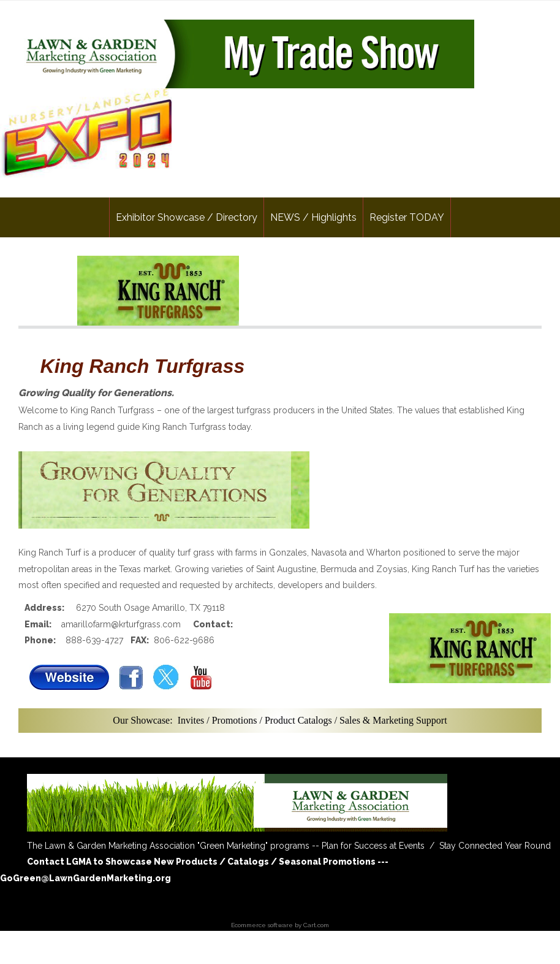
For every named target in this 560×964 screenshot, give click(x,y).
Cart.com (316, 925)
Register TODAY (407, 217)
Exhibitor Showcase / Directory (187, 217)
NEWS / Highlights (313, 217)
